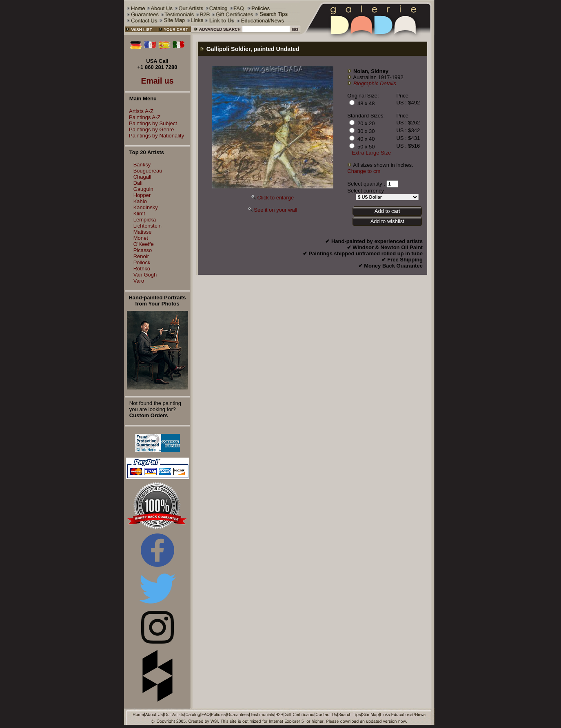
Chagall (142, 177)
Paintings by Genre (150, 129)
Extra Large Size (371, 153)
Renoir (141, 256)
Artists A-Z (139, 111)
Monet (141, 238)
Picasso (143, 250)
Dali (138, 183)
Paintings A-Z (143, 117)
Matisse (143, 232)
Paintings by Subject (151, 123)
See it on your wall (275, 210)
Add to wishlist (387, 221)
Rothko (142, 269)
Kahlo (140, 201)
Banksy (142, 165)
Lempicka (145, 220)
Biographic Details (375, 83)
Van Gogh (145, 275)
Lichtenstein (147, 226)
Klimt (139, 214)
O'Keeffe (144, 244)
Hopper (142, 195)
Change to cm (364, 171)
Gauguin (143, 189)
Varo (139, 281)
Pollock (142, 262)
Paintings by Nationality (154, 136)
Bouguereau (148, 171)
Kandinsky (146, 207)
